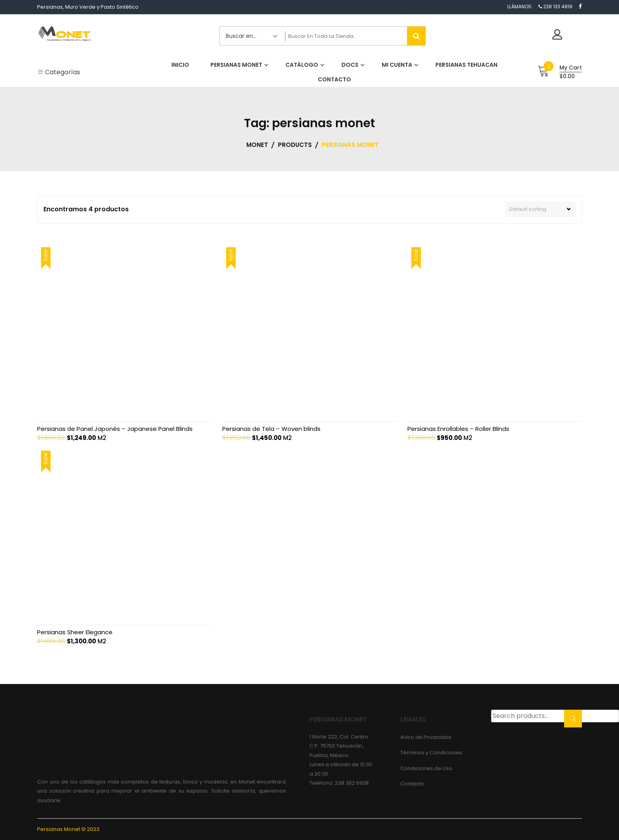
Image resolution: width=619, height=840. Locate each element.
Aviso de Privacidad (426, 737)
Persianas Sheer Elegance (75, 632)
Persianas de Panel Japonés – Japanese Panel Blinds (115, 429)
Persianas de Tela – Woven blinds (271, 429)
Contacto (412, 784)
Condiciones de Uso (426, 768)
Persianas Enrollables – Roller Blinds (458, 429)
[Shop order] (540, 209)
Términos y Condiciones (431, 753)
